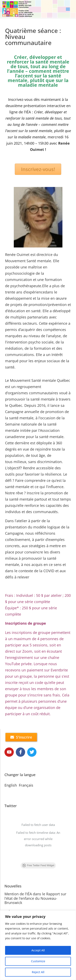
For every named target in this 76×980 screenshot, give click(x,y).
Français (26, 785)
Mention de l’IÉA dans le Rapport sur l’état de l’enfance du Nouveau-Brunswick (35, 898)
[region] (38, 945)
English (11, 785)
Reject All (38, 972)
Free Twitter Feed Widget (38, 865)
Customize (38, 961)
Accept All (38, 950)
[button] (68, 9)
